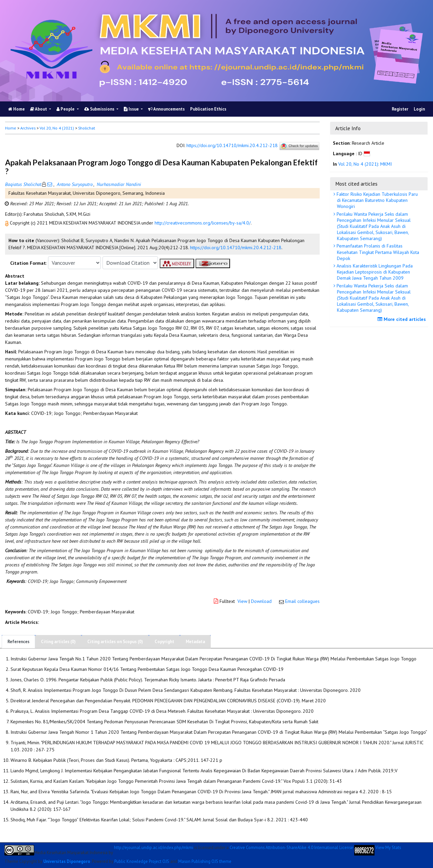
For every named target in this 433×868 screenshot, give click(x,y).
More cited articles (403, 319)
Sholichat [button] (87, 128)
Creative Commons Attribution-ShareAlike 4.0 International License (291, 848)
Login (419, 109)
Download (261, 601)
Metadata (195, 642)
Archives (28, 128)
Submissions (100, 109)
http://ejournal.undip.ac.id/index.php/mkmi (154, 848)
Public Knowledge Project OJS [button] (142, 861)
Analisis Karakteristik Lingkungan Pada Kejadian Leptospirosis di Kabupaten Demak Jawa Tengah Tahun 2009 (374, 272)
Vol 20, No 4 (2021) (57, 128)
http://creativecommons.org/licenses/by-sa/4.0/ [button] (203, 223)
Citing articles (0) (58, 642)
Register (400, 109)
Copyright (164, 642)
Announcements (166, 109)
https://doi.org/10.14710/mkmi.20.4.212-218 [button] (236, 248)
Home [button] (11, 128)
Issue (132, 109)
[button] (7, 223)
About (39, 109)
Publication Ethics (208, 109)
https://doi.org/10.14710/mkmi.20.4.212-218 (232, 146)
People (66, 109)
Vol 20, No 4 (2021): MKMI (365, 164)
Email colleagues (302, 601)
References (18, 642)
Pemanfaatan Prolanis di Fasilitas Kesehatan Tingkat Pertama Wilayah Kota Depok (377, 252)
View (242, 601)
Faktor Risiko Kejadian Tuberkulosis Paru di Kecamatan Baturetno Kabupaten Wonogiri (377, 200)
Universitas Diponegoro (67, 861)
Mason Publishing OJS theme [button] (205, 861)
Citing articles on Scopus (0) (115, 642)
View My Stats (388, 848)
